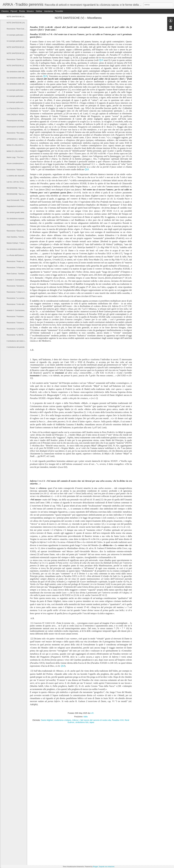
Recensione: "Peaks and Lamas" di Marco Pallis (24, 261)
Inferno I (76, 720)
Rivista (22, 11)
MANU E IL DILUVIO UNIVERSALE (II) (21, 145)
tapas (92, 722)
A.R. (92, 713)
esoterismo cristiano (63, 720)
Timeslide (59, 11)
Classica (5, 11)
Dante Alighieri (47, 720)
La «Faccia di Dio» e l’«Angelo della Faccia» (23, 108)
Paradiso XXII (118, 720)
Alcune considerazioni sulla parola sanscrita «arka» (25, 164)
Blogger (95, 867)
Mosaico (30, 11)
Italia (86, 717)
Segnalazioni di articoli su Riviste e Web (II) (22, 206)
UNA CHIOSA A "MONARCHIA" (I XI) (20, 115)
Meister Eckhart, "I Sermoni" (17, 243)
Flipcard (14, 11)
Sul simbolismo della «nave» (17, 249)
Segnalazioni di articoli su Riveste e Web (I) (22, 225)
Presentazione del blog (15, 121)
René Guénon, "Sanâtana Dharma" (19, 274)
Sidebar (39, 11)
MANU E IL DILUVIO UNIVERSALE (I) (21, 151)
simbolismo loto (82, 722)
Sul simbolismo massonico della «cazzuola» (23, 219)
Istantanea (49, 11)
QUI (101, 60)
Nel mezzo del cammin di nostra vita (96, 720)
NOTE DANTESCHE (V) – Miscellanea (21, 17)
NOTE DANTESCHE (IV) (16, 23)
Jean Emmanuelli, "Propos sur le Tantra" (21, 200)
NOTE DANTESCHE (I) (15, 66)
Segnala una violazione (107, 867)
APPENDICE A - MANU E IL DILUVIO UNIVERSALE (26, 139)
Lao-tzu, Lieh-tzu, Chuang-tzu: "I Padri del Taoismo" (25, 182)
